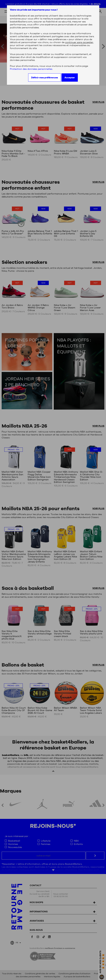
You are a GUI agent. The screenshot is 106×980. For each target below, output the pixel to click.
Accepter (70, 78)
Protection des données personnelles (31, 69)
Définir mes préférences (45, 78)
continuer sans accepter (79, 42)
